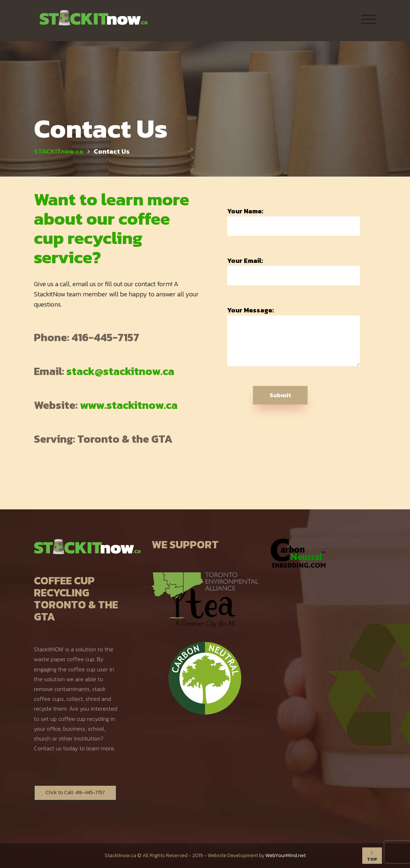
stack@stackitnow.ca (120, 371)
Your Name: (294, 221)
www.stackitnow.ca (129, 405)
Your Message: (294, 336)
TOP (372, 856)
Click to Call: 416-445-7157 (75, 792)
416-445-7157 (105, 337)
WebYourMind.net (286, 855)
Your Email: (294, 271)
